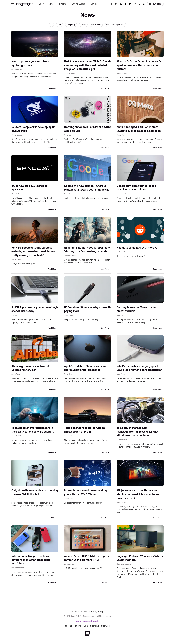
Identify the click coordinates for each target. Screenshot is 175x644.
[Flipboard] (130, 4)
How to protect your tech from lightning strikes (30, 63)
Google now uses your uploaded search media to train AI (136, 188)
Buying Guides (78, 4)
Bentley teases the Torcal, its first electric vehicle (137, 309)
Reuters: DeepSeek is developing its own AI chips (33, 129)
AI (51, 25)
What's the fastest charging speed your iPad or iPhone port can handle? (139, 368)
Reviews (63, 4)
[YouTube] (126, 4)
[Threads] (135, 4)
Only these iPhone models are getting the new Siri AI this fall (35, 492)
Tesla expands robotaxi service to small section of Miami (84, 430)
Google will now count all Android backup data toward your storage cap (87, 188)
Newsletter (155, 4)
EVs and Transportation (115, 25)
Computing (71, 25)
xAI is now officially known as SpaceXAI (29, 188)
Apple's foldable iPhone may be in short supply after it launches (85, 368)
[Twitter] (121, 4)
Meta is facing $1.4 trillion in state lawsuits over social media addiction (139, 129)
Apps (60, 25)
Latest (41, 4)
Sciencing (94, 626)
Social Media (96, 25)
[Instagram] (116, 4)
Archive (84, 612)
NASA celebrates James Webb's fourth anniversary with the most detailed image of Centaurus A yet (87, 65)
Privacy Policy (97, 612)
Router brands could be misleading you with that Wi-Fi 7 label (85, 492)
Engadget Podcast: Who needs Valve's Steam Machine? (140, 558)
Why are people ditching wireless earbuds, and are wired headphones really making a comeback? (33, 252)
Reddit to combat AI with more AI (137, 248)
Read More (52, 89)
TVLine (78, 626)
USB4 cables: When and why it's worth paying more (87, 309)
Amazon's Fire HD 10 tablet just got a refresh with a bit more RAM (87, 558)
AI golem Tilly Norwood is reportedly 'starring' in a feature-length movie (87, 250)
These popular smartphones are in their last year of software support (33, 430)
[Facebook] (112, 4)
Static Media (75, 616)
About (74, 612)
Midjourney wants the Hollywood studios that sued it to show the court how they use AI (140, 494)
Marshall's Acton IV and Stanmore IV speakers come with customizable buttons (139, 65)
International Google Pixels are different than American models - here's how (32, 560)
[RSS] (144, 4)
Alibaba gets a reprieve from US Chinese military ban (31, 368)
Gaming (94, 4)
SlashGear (106, 626)
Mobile (83, 25)
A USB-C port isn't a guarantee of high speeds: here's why (35, 309)
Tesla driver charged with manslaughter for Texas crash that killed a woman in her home (138, 432)
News (51, 4)
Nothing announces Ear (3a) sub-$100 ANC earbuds (87, 129)
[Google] (139, 4)
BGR (86, 626)
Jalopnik (69, 626)
